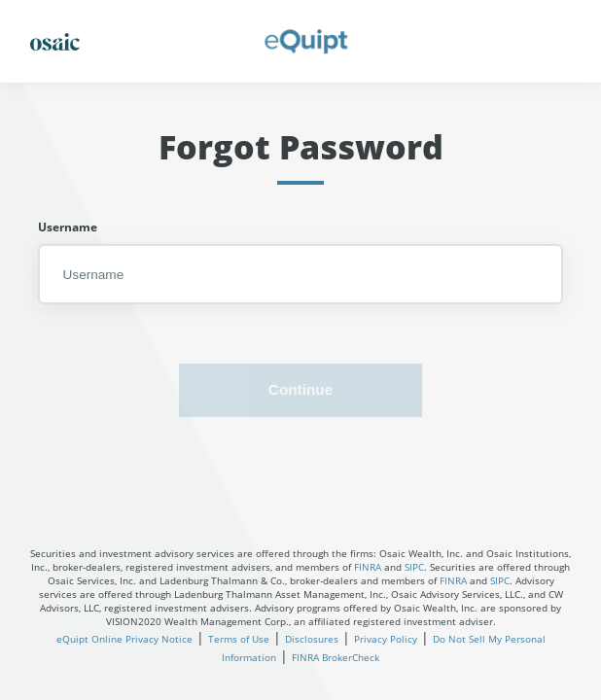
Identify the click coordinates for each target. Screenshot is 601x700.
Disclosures (312, 639)
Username (68, 227)
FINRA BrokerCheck (336, 657)
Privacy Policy (386, 639)
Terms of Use (239, 639)
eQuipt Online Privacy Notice (124, 639)
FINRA (368, 567)
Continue (300, 389)
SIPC (414, 567)
